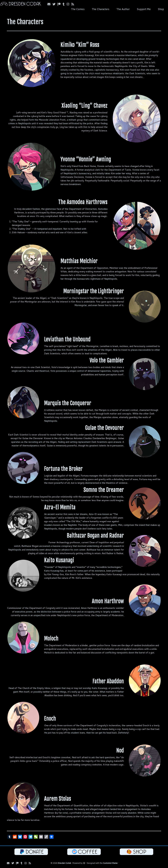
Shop (161, 9)
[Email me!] (50, 4)
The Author (123, 9)
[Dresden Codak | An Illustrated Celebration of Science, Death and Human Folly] (20, 4)
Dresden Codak (64, 863)
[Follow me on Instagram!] (69, 4)
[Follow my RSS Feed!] (74, 4)
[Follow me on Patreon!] (60, 4)
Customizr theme (110, 863)
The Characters (100, 9)
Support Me (144, 9)
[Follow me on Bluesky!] (55, 4)
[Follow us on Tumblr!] (65, 4)
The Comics (78, 9)
